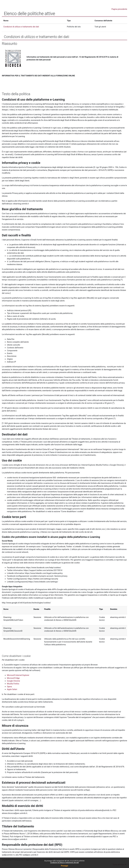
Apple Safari (12, 689)
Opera (9, 687)
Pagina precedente (119, 9)
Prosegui (64, 866)
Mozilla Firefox (13, 684)
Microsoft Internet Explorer (18, 675)
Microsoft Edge (13, 678)
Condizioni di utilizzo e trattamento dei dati (64, 863)
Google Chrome (13, 681)
